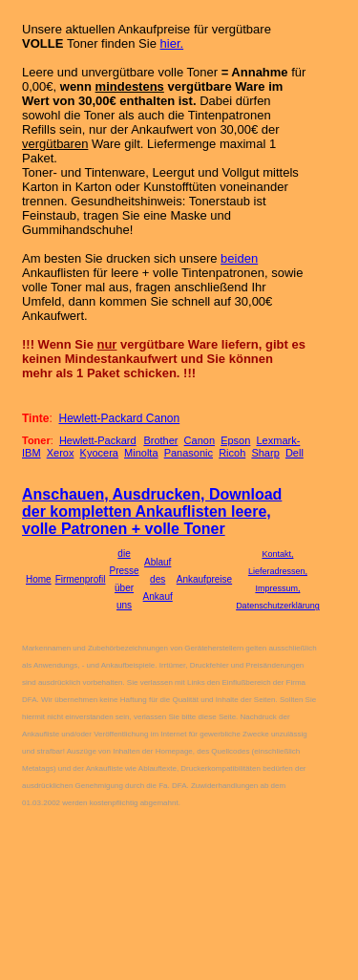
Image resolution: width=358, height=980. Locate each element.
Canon (200, 440)
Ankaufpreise (204, 579)
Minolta (141, 453)
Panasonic (189, 453)
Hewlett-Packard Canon (119, 418)
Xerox (61, 453)
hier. (172, 43)
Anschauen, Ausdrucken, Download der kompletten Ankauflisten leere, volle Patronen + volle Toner (152, 511)
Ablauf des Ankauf (158, 579)
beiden (239, 258)
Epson (235, 440)
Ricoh (232, 453)
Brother (160, 440)
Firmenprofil (81, 579)
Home (39, 579)
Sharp (265, 453)
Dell (295, 453)
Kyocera (99, 453)
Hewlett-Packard (98, 440)
